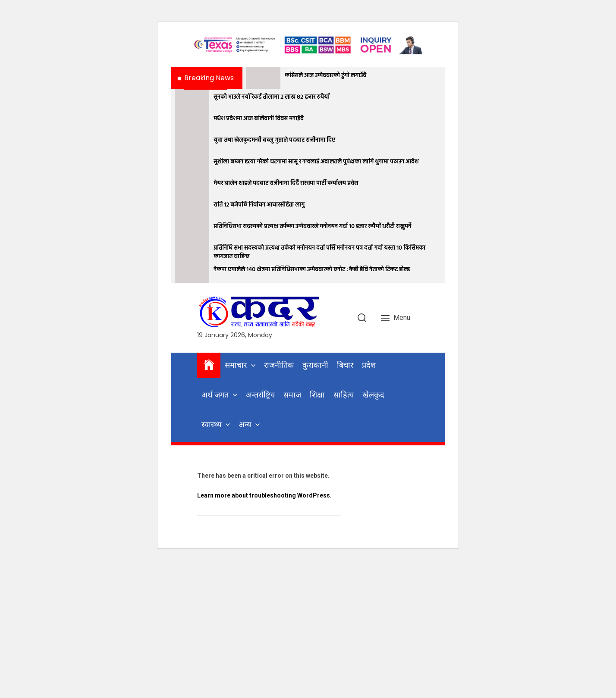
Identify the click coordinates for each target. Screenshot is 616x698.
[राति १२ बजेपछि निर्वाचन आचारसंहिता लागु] (192, 207)
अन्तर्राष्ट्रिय (260, 395)
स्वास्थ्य (211, 424)
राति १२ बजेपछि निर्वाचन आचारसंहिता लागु (259, 205)
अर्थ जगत (215, 395)
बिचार (345, 365)
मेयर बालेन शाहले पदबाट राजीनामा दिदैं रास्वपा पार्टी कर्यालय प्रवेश (286, 184)
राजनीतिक (279, 365)
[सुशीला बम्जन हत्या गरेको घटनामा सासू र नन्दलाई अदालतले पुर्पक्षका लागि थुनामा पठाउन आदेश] (192, 164)
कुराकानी (315, 365)
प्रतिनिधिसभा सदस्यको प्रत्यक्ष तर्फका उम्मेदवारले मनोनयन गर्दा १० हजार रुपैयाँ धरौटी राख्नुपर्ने (312, 227)
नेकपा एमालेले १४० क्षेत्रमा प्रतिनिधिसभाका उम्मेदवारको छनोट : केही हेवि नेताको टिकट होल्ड (312, 270)
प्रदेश (369, 365)
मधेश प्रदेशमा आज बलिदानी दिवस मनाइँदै (259, 119)
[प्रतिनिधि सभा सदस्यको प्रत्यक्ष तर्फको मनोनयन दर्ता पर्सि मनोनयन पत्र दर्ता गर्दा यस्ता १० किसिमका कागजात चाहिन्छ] (192, 250)
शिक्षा (317, 395)
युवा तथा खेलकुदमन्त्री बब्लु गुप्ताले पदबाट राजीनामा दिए (274, 141)
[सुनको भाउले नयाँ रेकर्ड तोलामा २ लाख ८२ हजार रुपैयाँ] (192, 100)
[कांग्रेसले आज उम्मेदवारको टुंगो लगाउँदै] (263, 78)
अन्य (245, 424)
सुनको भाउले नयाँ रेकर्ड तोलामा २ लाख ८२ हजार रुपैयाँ (272, 97)
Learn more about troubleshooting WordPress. (264, 495)
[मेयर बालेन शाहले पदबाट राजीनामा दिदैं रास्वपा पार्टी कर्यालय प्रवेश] (192, 186)
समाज (292, 395)
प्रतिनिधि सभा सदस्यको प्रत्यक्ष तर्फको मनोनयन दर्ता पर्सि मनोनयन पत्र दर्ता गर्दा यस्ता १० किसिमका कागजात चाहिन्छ (319, 252)
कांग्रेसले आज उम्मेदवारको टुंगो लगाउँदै (325, 76)
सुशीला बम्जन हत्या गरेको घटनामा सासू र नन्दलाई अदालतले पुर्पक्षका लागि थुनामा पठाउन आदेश (316, 162)
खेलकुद (373, 395)
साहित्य (344, 395)
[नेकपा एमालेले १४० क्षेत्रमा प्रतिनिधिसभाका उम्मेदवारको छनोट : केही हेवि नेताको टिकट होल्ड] (192, 272)
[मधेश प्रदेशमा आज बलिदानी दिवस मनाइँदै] (192, 121)
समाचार (236, 365)
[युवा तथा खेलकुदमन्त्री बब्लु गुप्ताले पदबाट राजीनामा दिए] (192, 143)
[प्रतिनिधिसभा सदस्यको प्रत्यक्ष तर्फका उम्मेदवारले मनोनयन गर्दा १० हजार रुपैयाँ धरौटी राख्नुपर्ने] (192, 229)
